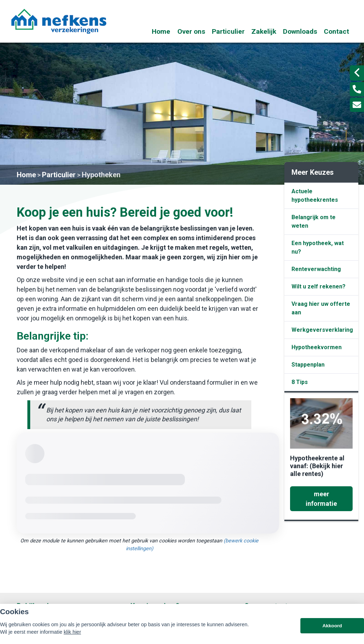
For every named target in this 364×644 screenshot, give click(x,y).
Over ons (191, 31)
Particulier (228, 31)
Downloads (300, 31)
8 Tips (300, 382)
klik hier (72, 632)
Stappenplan (308, 365)
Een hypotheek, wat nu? (318, 247)
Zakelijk (264, 31)
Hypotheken (101, 175)
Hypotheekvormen (317, 347)
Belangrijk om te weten (314, 221)
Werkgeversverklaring (322, 330)
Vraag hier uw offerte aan (321, 308)
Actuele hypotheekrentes (315, 196)
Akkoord (332, 626)
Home (161, 31)
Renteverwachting (316, 269)
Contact (336, 31)
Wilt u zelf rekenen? (318, 286)
